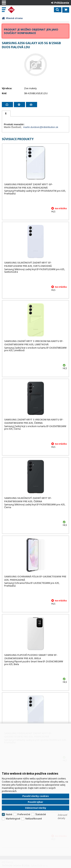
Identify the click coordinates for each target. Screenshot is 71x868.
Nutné (9, 814)
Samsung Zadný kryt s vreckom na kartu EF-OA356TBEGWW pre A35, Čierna (34, 421)
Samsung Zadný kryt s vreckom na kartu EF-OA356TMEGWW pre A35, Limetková (34, 343)
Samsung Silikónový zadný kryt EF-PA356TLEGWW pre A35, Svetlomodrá (28, 264)
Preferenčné (24, 814)
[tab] (6, 114)
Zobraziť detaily (62, 816)
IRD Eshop (19, 10)
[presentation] (6, 114)
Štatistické (41, 814)
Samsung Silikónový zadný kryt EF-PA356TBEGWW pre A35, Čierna (28, 500)
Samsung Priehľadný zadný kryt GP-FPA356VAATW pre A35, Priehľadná (29, 186)
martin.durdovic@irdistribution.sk (41, 127)
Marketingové (13, 819)
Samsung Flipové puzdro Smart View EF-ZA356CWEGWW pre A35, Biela (31, 657)
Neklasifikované (34, 819)
